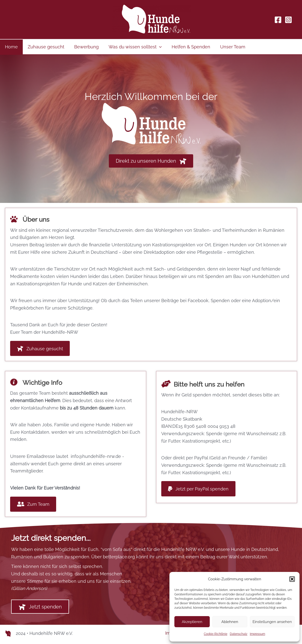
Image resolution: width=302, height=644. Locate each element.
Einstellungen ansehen (272, 622)
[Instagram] (288, 20)
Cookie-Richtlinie (216, 634)
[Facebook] (278, 20)
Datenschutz (239, 634)
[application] (156, 47)
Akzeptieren (192, 622)
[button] (292, 579)
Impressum (257, 634)
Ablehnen (230, 622)
